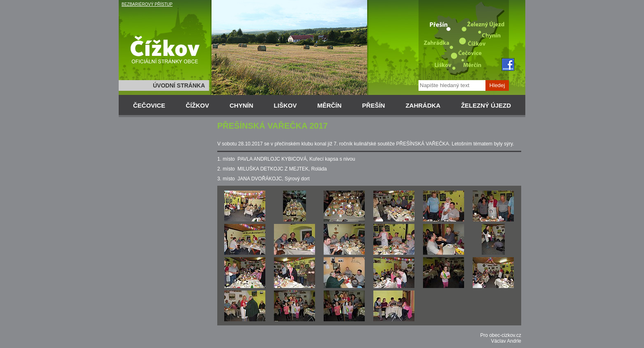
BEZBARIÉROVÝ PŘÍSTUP (147, 4)
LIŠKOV (285, 105)
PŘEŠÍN (374, 105)
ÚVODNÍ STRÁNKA (179, 85)
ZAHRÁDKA (423, 105)
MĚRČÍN (329, 105)
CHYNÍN (241, 105)
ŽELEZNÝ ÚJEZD (486, 105)
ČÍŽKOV (197, 105)
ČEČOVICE (149, 105)
